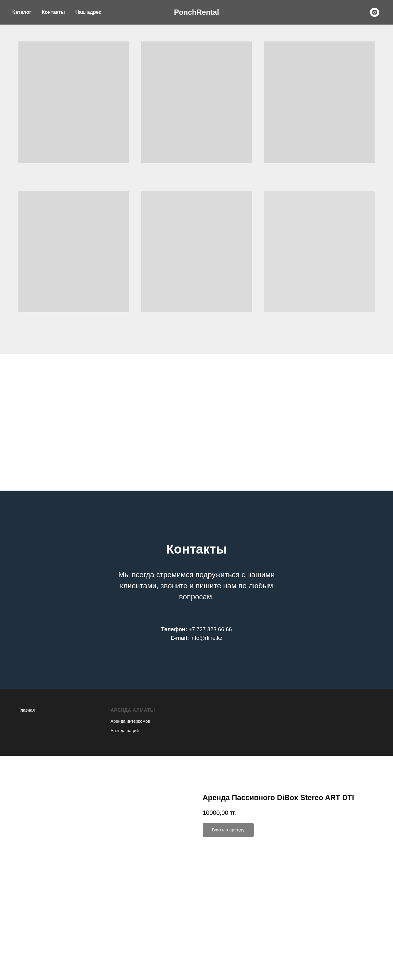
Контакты (53, 12)
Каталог (22, 12)
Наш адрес (88, 12)
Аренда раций (125, 731)
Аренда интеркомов (130, 721)
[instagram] (375, 12)
